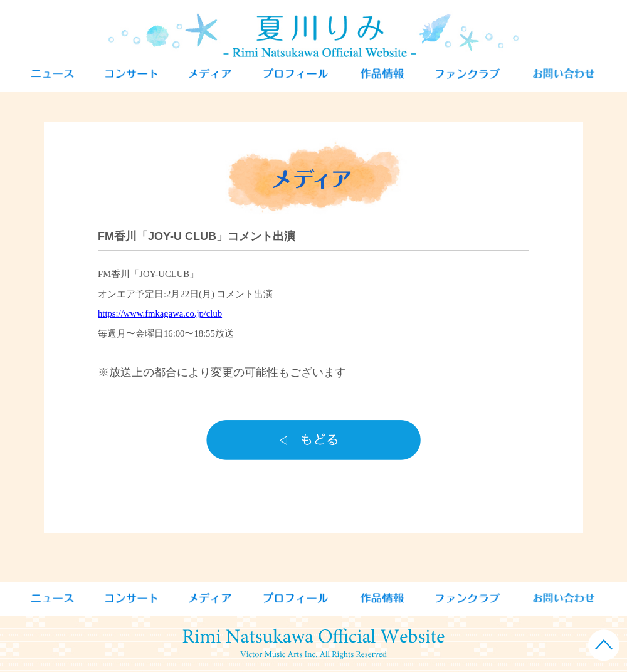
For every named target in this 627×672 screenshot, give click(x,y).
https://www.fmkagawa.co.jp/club (160, 313)
